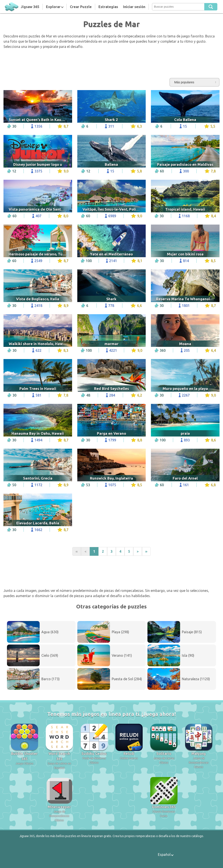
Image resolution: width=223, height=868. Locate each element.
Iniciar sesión (134, 7)
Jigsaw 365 (30, 7)
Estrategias (108, 7)
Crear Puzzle (81, 7)
